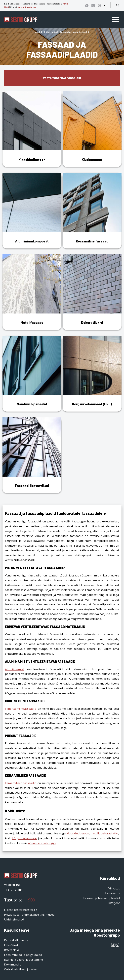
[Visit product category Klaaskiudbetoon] (32, 129)
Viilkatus (114, 888)
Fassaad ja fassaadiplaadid (102, 898)
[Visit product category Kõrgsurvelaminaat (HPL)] (92, 374)
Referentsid (12, 950)
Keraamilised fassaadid (21, 783)
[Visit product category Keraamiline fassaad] (92, 211)
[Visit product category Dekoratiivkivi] (92, 292)
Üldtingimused (14, 919)
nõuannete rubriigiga (42, 843)
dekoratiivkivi (109, 833)
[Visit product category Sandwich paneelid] (32, 374)
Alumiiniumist (14, 669)
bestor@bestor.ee (27, 7)
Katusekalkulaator (16, 940)
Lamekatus (113, 893)
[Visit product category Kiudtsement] (92, 129)
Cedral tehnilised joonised (21, 969)
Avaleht (39, 32)
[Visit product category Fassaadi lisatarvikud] (32, 455)
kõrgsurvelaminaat (25, 838)
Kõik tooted (52, 32)
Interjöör (114, 903)
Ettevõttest (11, 945)
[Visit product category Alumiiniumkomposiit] (32, 211)
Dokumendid (13, 964)
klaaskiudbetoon (78, 833)
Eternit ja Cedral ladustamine (23, 960)
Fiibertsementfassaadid (21, 709)
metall (95, 833)
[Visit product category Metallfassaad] (32, 292)
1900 (30, 900)
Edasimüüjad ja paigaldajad (23, 955)
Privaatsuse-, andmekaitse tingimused (29, 915)
